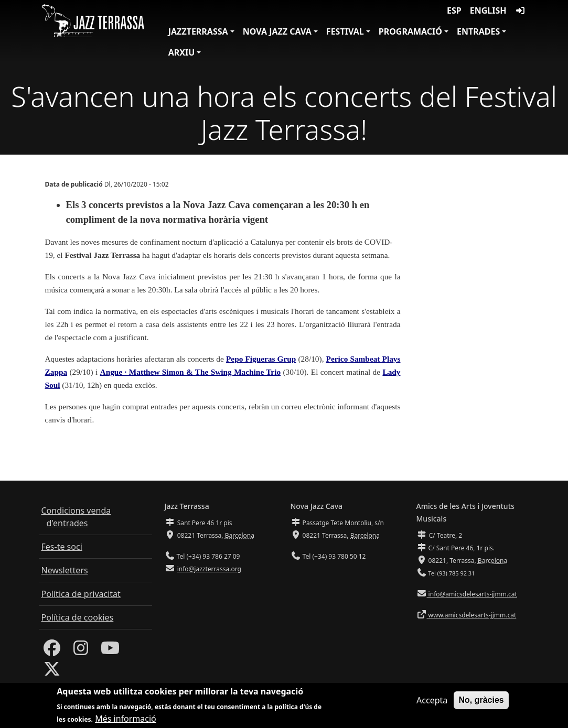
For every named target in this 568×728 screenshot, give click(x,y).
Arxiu (182, 52)
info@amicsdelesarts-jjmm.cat (472, 594)
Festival (345, 31)
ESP (454, 10)
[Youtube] (110, 651)
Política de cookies (78, 617)
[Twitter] (52, 672)
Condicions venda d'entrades (76, 517)
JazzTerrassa (198, 31)
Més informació (126, 720)
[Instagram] (81, 651)
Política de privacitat (81, 594)
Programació (410, 31)
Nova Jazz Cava (277, 31)
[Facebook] (52, 651)
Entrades (478, 31)
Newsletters (65, 570)
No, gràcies (481, 702)
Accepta (432, 702)
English (488, 10)
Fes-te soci (62, 547)
